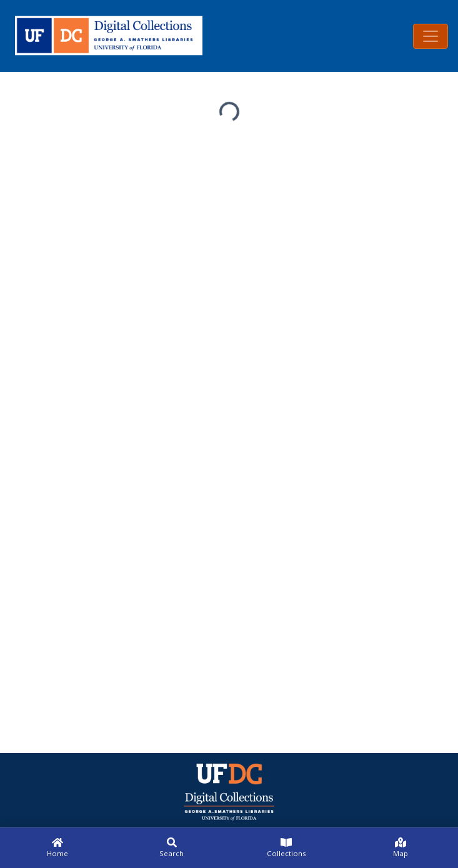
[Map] (401, 848)
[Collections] (286, 848)
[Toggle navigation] (431, 36)
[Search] (172, 848)
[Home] (57, 848)
